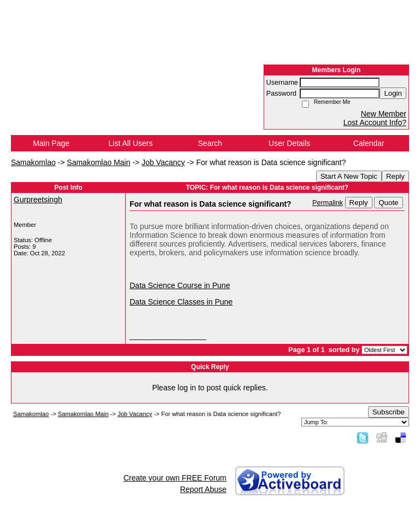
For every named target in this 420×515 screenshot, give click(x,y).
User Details (289, 143)
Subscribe (389, 412)
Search (210, 143)
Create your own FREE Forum (175, 478)
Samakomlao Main (98, 162)
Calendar (369, 143)
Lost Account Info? (375, 122)
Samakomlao (33, 162)
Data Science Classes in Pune (181, 302)
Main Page (51, 143)
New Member (384, 114)
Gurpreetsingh (38, 200)
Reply (395, 176)
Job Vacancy (163, 162)
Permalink (328, 203)
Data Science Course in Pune (180, 285)
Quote (388, 203)
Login (393, 93)
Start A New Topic (349, 176)
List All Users (130, 143)
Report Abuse (203, 489)
